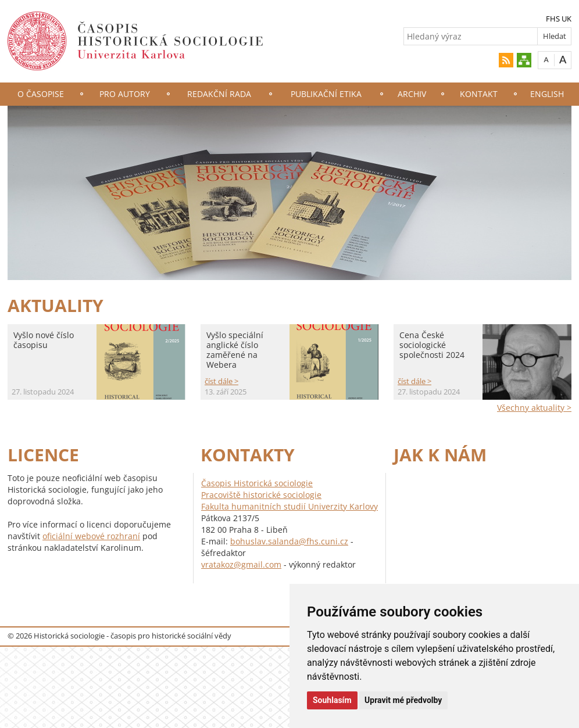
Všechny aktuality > (534, 408)
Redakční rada (219, 94)
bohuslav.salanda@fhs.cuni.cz (289, 541)
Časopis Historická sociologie (257, 483)
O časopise (41, 94)
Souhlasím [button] (332, 700)
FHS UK (559, 19)
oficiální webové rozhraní (91, 536)
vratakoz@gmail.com (241, 564)
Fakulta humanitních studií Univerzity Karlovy (289, 506)
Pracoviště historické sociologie (261, 495)
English (547, 94)
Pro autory (125, 94)
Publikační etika (326, 94)
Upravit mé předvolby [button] (403, 700)
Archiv (412, 94)
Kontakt (479, 94)
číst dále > (221, 381)
